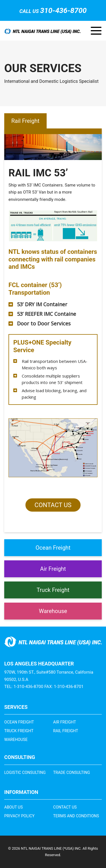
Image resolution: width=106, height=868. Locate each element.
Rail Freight (66, 731)
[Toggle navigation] (96, 31)
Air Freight (53, 569)
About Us (14, 807)
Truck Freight (53, 590)
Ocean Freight (53, 548)
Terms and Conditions (76, 816)
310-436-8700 (63, 10)
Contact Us (53, 505)
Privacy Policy (19, 816)
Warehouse (53, 611)
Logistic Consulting (25, 772)
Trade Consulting (72, 772)
